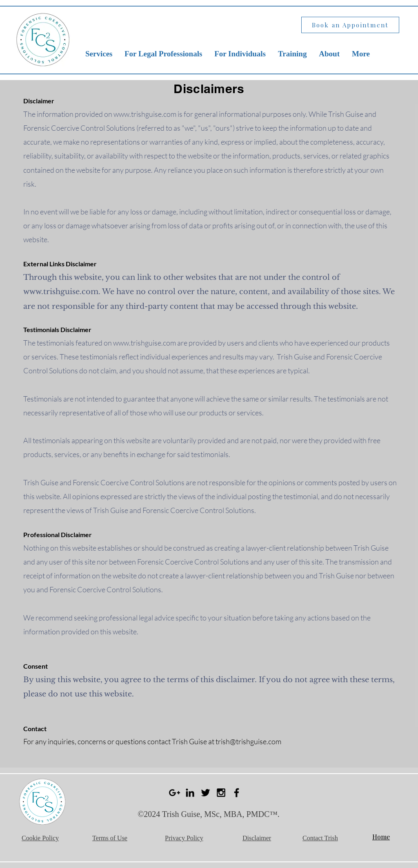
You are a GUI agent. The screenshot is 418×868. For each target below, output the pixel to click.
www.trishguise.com (145, 114)
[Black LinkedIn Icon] (190, 793)
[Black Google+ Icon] (175, 793)
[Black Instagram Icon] (221, 793)
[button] (99, 54)
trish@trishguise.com (248, 741)
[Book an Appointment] (350, 25)
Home (381, 837)
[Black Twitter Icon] (206, 793)
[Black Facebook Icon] (237, 793)
